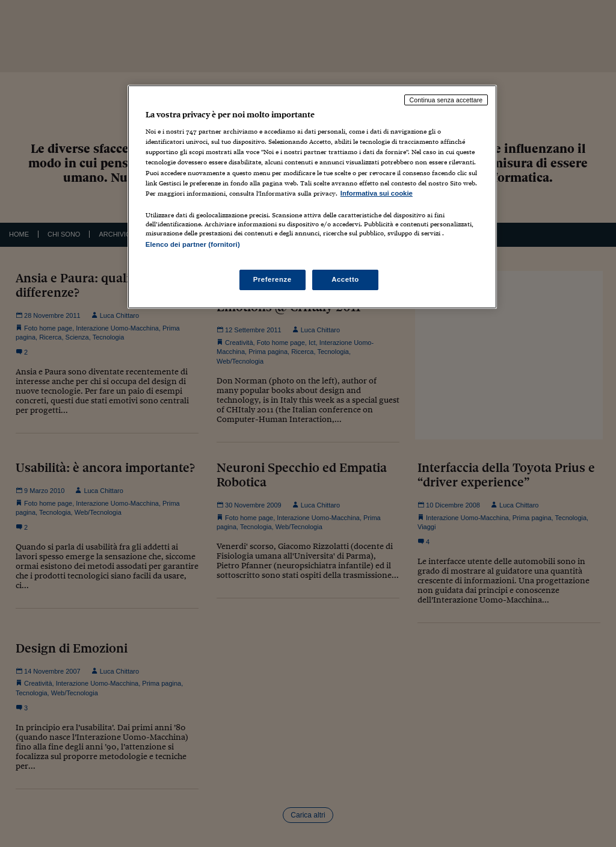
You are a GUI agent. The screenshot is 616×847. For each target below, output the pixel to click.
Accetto (345, 279)
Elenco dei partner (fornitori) (193, 244)
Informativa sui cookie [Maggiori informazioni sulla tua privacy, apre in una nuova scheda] (377, 193)
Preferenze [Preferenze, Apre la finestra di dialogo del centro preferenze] (273, 279)
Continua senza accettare (446, 100)
